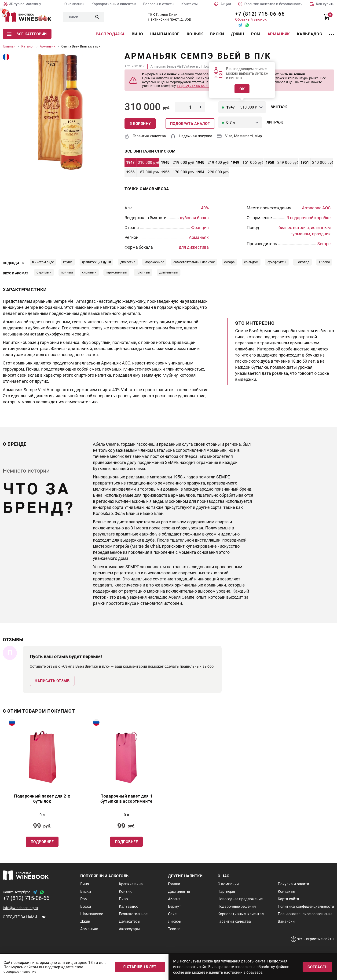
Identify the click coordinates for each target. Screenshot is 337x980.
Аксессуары (129, 929)
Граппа (174, 884)
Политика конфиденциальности (306, 906)
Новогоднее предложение (240, 899)
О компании (74, 4)
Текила (174, 929)
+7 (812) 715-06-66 (258, 14)
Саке (172, 914)
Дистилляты (179, 891)
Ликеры (175, 921)
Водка (86, 906)
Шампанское (165, 34)
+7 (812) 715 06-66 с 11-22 (197, 86)
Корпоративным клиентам (114, 4)
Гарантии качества (234, 921)
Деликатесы (130, 921)
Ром (256, 34)
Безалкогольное (133, 914)
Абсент (174, 899)
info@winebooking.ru (20, 908)
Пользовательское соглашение (305, 914)
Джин (238, 34)
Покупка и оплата (293, 884)
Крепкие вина (131, 884)
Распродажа (110, 34)
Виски (217, 34)
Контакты (190, 4)
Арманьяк (279, 34)
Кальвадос (310, 34)
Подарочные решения (237, 906)
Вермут (174, 906)
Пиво (123, 899)
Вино (137, 34)
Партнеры (226, 891)
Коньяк (195, 34)
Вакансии (286, 921)
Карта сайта (288, 899)
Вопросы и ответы (159, 4)
